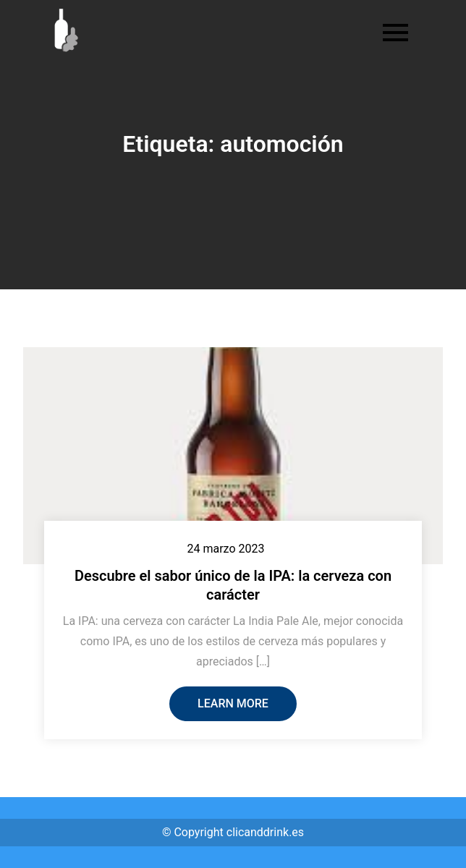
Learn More (233, 703)
